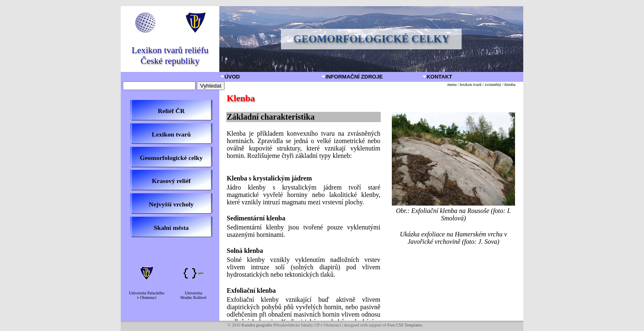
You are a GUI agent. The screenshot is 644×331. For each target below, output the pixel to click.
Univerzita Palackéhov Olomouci (147, 295)
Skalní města (171, 228)
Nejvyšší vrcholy (171, 204)
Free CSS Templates (405, 325)
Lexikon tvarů (171, 134)
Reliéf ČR (171, 111)
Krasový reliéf (171, 181)
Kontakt (438, 77)
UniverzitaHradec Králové (193, 295)
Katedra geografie (257, 325)
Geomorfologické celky (171, 158)
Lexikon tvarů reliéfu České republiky (170, 55)
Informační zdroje (353, 77)
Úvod (231, 77)
